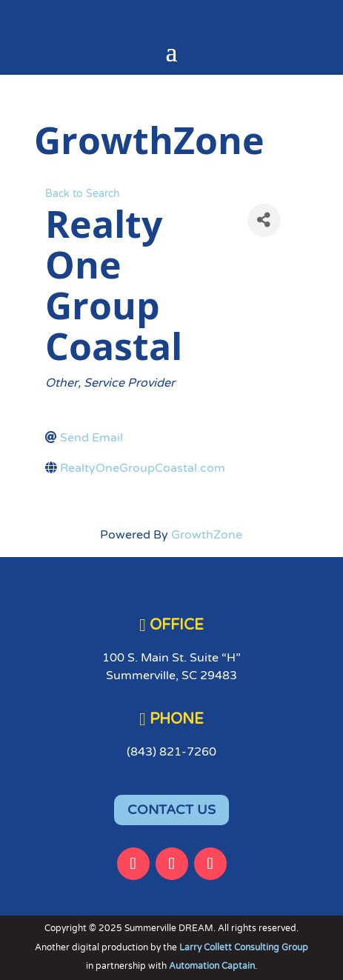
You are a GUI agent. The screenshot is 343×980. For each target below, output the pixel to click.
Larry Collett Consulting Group (244, 947)
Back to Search (83, 194)
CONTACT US (171, 810)
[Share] (264, 220)
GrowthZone (207, 535)
